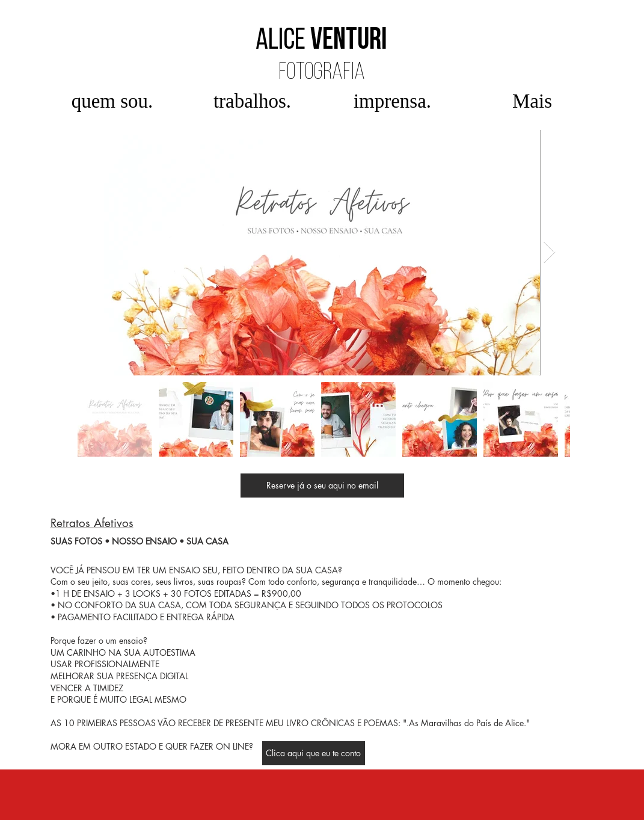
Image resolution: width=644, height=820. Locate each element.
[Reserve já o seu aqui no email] (322, 486)
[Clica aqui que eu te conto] (314, 753)
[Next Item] (549, 252)
